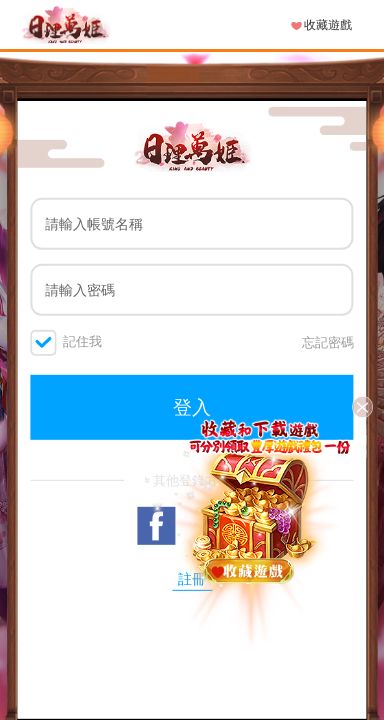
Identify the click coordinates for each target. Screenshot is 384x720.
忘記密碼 (328, 341)
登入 (192, 407)
